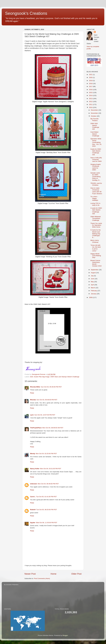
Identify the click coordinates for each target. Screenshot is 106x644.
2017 (91, 86)
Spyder (33, 523)
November (95, 113)
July (92, 276)
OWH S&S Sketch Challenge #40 (95, 126)
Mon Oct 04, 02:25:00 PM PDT (46, 454)
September (95, 270)
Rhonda (33, 400)
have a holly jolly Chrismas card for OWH (96, 159)
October (94, 116)
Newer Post (30, 574)
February (94, 291)
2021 (91, 75)
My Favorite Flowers (95, 120)
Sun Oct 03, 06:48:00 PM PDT (47, 400)
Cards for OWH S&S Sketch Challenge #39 (96, 152)
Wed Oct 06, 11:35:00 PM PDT (47, 523)
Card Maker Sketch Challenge (95, 134)
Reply (32, 393)
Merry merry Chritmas (95, 241)
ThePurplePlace (36, 428)
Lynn (32, 415)
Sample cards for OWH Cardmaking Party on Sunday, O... (96, 177)
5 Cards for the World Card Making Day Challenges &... (96, 234)
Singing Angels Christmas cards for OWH (96, 167)
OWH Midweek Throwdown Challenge (96, 218)
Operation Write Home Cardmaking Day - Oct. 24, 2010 (96, 142)
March (93, 288)
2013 (91, 99)
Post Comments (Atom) (42, 578)
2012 (91, 102)
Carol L (33, 497)
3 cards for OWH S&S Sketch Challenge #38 (96, 211)
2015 (91, 93)
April (93, 285)
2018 (91, 84)
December (95, 110)
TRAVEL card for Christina (96, 184)
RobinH (33, 510)
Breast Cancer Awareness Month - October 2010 (96, 263)
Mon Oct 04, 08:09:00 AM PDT (53, 428)
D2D (32, 377)
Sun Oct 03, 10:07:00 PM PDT (45, 415)
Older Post (76, 574)
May (92, 282)
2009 (91, 297)
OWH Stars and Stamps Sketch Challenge (65, 377)
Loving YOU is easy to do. (95, 204)
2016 (91, 90)
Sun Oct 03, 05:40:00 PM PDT (51, 387)
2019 (91, 81)
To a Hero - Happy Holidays (94, 198)
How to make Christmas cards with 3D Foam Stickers (96, 191)
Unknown (34, 484)
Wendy (33, 454)
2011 (91, 104)
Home (53, 574)
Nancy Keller (35, 469)
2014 (91, 95)
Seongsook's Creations (26, 13)
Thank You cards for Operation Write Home (96, 225)
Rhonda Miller (35, 387)
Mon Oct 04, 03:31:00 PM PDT (51, 469)
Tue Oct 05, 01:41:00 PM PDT (46, 497)
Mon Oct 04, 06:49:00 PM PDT (48, 484)
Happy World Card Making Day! (96, 256)
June (93, 279)
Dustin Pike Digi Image (42, 377)
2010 (91, 107)
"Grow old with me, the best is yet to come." (96, 248)
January (94, 294)
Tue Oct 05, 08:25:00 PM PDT (47, 510)
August (93, 273)
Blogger (65, 635)
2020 (91, 77)
